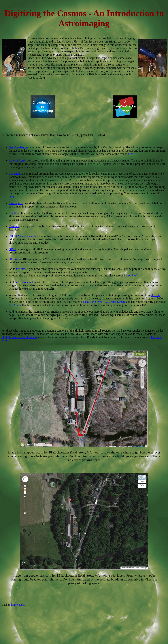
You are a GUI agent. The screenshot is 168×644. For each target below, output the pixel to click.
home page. (18, 605)
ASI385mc (15, 305)
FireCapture (16, 203)
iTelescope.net (24, 282)
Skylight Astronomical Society (19, 337)
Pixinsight (15, 174)
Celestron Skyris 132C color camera (104, 302)
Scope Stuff (131, 275)
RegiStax (14, 213)
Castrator (14, 226)
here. (131, 154)
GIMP (12, 249)
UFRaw (13, 259)
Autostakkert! (17, 160)
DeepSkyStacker (19, 147)
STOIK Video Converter (23, 236)
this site (21, 269)
